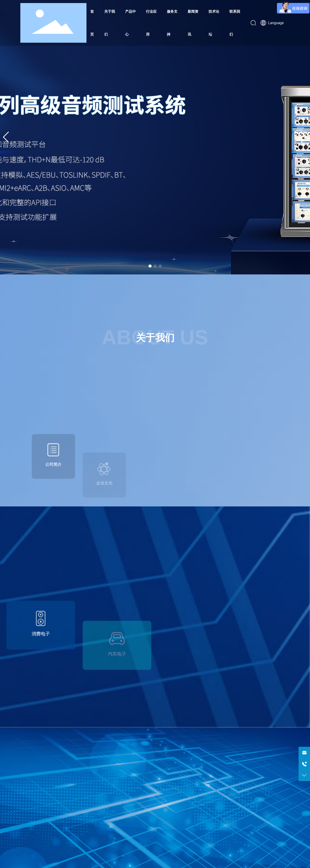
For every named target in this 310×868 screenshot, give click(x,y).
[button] (150, 266)
